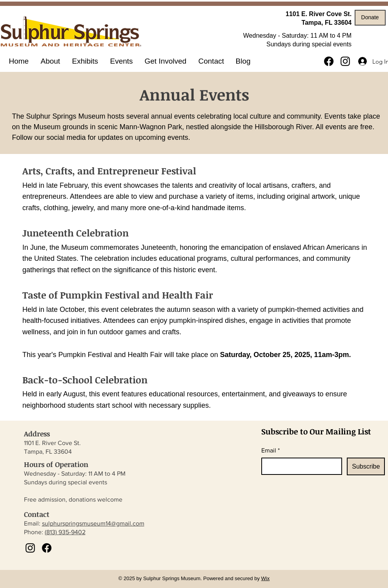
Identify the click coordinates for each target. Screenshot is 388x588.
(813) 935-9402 (65, 532)
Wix (266, 578)
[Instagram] (345, 61)
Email (271, 451)
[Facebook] (329, 61)
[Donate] (370, 18)
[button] (85, 61)
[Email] (300, 466)
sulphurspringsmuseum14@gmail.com (93, 523)
